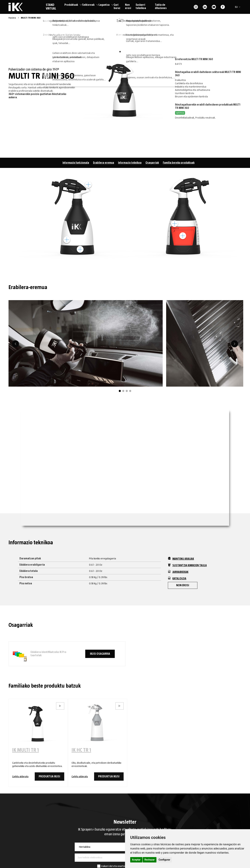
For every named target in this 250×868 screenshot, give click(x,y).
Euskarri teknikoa (141, 6)
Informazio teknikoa (130, 163)
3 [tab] (127, 391)
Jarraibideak (178, 572)
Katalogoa (177, 578)
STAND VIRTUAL (51, 7)
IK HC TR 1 (81, 750)
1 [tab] (120, 391)
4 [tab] (130, 391)
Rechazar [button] (150, 860)
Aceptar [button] (136, 860)
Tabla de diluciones (161, 6)
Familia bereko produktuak (179, 163)
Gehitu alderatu (20, 777)
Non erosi (128, 6)
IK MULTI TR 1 (26, 750)
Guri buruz (117, 6)
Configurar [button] (164, 860)
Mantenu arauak (181, 559)
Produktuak (73, 5)
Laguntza (106, 5)
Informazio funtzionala (76, 163)
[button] (238, 7)
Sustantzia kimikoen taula (187, 565)
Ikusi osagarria (100, 654)
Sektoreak (90, 5)
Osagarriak (152, 163)
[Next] (235, 344)
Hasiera (12, 18)
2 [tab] (123, 391)
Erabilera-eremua (104, 163)
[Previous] (15, 344)
